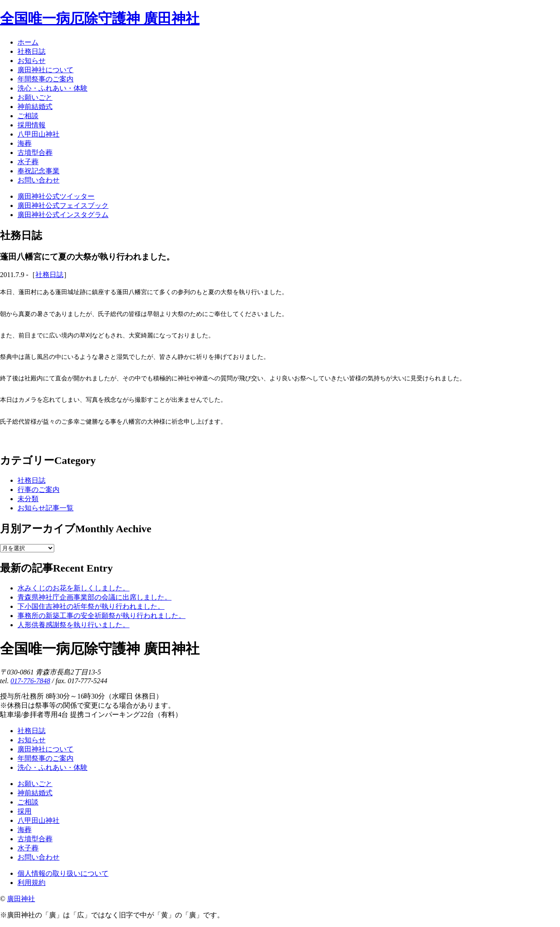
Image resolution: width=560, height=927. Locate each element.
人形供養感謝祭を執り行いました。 (73, 625)
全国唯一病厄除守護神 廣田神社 (100, 18)
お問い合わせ (38, 857)
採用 (24, 811)
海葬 (24, 830)
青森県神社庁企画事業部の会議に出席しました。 (94, 597)
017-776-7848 (30, 681)
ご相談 (28, 802)
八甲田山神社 (38, 820)
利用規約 (31, 883)
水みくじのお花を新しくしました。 (73, 588)
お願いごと (35, 784)
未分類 (28, 499)
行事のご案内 (38, 490)
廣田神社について (45, 749)
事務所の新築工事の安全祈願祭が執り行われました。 (101, 616)
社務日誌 (49, 275)
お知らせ (31, 740)
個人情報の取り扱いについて (63, 873)
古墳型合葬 (35, 839)
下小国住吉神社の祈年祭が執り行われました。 (91, 606)
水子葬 (28, 848)
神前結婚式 (35, 793)
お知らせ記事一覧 (45, 508)
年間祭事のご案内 (45, 758)
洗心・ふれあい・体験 (52, 767)
